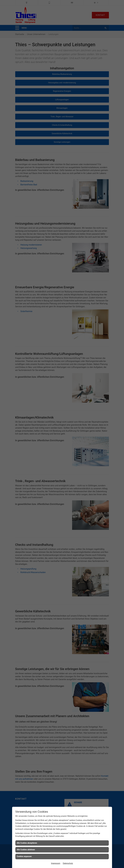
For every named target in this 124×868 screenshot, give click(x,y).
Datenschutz (68, 863)
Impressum (56, 863)
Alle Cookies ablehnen (26, 850)
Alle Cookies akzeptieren (27, 843)
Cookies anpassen (24, 856)
